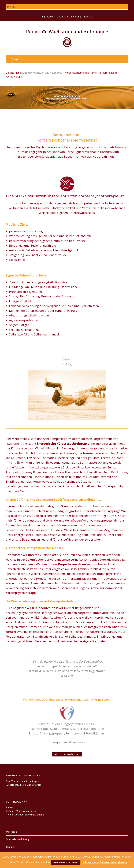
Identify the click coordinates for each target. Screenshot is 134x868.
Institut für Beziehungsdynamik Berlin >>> (67, 724)
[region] (67, 97)
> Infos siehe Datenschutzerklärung (105, 862)
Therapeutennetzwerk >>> (67, 742)
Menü (16, 59)
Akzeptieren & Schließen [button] (66, 862)
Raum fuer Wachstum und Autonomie (41, 73)
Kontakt (88, 17)
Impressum (48, 17)
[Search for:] (67, 7)
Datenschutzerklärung (69, 17)
